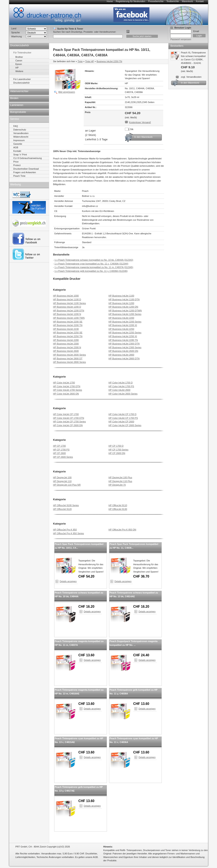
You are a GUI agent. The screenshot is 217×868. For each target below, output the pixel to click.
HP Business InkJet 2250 (121, 329)
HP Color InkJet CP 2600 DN (68, 425)
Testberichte (173, 1)
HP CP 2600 (60, 453)
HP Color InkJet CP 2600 (121, 422)
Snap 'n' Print (20, 155)
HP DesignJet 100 (62, 477)
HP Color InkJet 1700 (64, 383)
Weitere (19, 71)
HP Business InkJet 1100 (121, 296)
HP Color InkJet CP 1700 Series (70, 422)
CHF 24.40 (141, 655)
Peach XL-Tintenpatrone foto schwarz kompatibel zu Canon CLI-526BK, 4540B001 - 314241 (188, 62)
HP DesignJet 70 (117, 485)
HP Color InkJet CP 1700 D (123, 414)
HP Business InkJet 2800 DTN (124, 359)
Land (14, 28)
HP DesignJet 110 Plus (120, 481)
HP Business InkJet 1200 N (67, 314)
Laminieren (17, 105)
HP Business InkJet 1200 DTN (69, 311)
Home (110, 1)
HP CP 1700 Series (119, 450)
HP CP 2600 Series (63, 457)
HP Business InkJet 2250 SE (68, 333)
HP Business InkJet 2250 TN (68, 336)
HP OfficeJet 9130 (118, 509)
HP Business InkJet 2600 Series (70, 355)
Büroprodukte (18, 112)
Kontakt (200, 1)
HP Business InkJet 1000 (66, 296)
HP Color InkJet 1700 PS (121, 386)
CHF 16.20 (87, 607)
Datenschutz (20, 130)
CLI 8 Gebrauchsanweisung (28, 158)
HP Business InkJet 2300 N (67, 347)
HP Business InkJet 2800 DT (68, 359)
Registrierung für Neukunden (130, 1)
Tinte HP (90, 61)
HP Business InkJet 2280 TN (123, 340)
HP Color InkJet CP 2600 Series (125, 425)
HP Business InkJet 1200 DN (123, 307)
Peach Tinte (19, 176)
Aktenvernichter (19, 91)
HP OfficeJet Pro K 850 (65, 530)
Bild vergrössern (67, 92)
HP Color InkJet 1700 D (121, 383)
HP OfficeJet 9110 (118, 505)
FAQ (16, 126)
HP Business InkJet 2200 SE (68, 322)
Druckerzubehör (20, 45)
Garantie (18, 144)
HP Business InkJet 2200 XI (123, 325)
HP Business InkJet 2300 (66, 344)
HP (17, 68)
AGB (16, 147)
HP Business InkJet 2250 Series (125, 333)
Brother (19, 57)
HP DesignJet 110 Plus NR (67, 485)
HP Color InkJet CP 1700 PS (123, 418)
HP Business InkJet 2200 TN (68, 325)
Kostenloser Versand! (140, 122)
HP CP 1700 (60, 446)
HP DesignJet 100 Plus (120, 477)
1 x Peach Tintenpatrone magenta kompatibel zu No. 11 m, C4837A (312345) (94, 267)
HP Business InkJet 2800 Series (70, 362)
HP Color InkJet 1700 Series (68, 390)
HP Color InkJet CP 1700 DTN (69, 418)
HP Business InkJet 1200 (121, 303)
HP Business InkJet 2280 (66, 340)
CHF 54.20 (87, 576)
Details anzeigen (68, 581)
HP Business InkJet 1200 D (67, 307)
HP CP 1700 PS (61, 450)
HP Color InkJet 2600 (119, 390)
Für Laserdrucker (22, 79)
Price (16, 162)
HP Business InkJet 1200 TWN (69, 318)
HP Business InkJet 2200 (121, 318)
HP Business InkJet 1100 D (67, 299)
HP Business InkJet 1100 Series (70, 303)
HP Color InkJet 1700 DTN (67, 386)
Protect (17, 165)
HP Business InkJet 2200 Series (125, 322)
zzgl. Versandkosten (191, 77)
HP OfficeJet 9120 (62, 509)
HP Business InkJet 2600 (66, 351)
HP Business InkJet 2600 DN (123, 351)
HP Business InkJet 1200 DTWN (125, 311)
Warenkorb (187, 1)
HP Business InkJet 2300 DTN (124, 344)
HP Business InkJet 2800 (121, 355)
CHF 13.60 (87, 655)
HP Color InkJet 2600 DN (66, 394)
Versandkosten (21, 133)
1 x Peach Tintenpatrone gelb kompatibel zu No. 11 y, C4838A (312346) (91, 271)
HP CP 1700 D (116, 446)
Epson (19, 64)
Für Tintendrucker (22, 53)
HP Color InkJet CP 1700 (66, 414)
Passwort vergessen (181, 39)
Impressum (19, 140)
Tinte (80, 61)
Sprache (16, 32)
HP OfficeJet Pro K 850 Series (69, 533)
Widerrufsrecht (21, 137)
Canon (19, 61)
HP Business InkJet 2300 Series (125, 347)
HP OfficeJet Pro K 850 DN (122, 530)
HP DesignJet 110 (62, 481)
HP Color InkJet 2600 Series (123, 394)
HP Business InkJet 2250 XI (123, 336)
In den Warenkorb (143, 137)
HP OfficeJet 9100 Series (66, 505)
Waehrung (17, 36)
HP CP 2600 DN (117, 453)
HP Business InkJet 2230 (66, 329)
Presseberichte (156, 1)
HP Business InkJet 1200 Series (125, 314)
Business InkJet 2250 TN (109, 61)
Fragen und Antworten (25, 172)
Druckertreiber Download (26, 169)
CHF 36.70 (141, 576)
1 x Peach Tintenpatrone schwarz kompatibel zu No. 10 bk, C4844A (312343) (94, 260)
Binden (14, 98)
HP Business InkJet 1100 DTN (124, 299)
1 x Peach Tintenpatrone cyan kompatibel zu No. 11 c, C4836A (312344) (91, 264)
